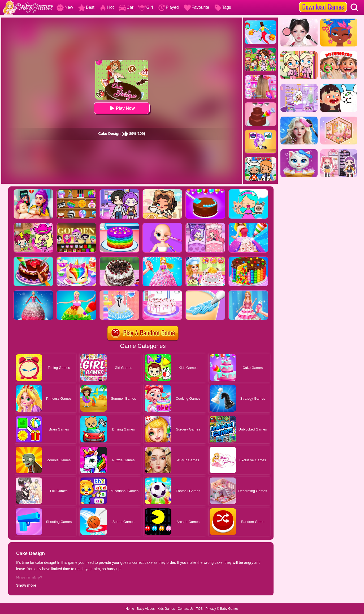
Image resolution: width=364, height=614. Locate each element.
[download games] (323, 2)
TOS (200, 609)
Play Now (122, 108)
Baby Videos (146, 609)
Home (130, 609)
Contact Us (186, 609)
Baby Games (229, 609)
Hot (107, 7)
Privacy (211, 609)
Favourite (196, 7)
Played (168, 7)
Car (126, 7)
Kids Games (166, 609)
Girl (146, 7)
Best (86, 7)
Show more (26, 585)
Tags (223, 7)
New (65, 7)
